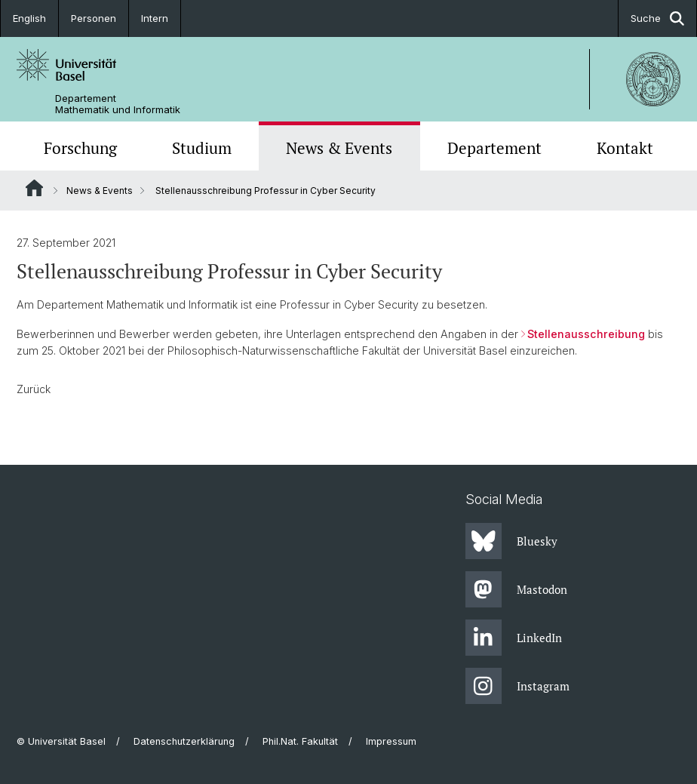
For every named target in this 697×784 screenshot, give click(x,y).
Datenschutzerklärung (184, 741)
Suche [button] (657, 18)
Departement (494, 148)
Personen (94, 18)
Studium (202, 148)
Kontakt (625, 148)
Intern (155, 18)
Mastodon (516, 589)
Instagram (517, 686)
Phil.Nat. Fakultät (300, 741)
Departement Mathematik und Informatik (118, 104)
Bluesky (511, 541)
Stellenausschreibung (586, 334)
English (29, 18)
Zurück (34, 389)
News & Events (339, 148)
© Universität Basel (61, 741)
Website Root (34, 188)
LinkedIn (514, 638)
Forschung (80, 148)
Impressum (391, 741)
